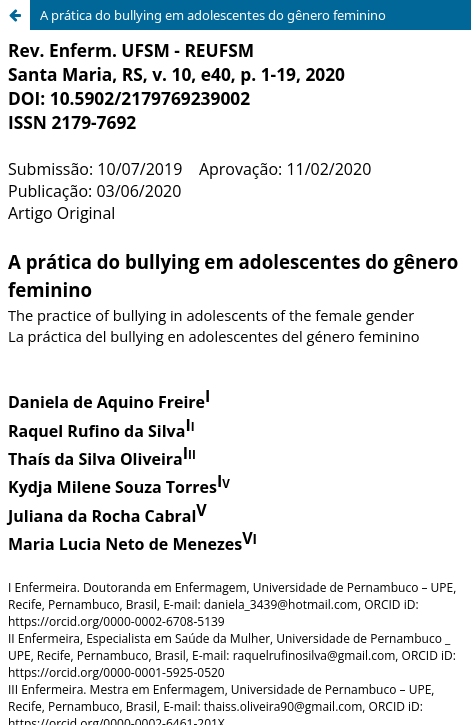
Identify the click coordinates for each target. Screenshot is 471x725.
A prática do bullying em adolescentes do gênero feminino (213, 15)
